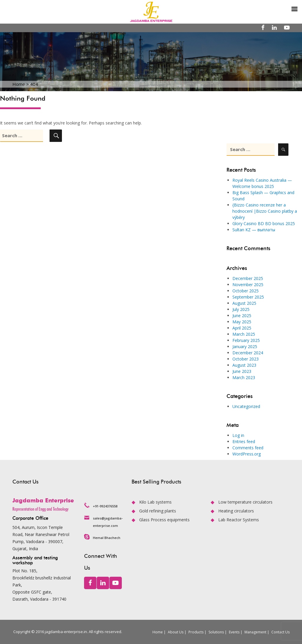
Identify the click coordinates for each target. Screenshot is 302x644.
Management (255, 632)
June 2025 (242, 316)
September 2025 (248, 297)
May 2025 (242, 322)
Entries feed (244, 441)
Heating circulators (236, 511)
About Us (176, 632)
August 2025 (244, 303)
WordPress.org (247, 454)
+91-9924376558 (105, 506)
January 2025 (245, 346)
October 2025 (246, 291)
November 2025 (248, 285)
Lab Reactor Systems (239, 520)
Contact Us (280, 632)
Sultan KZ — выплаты (254, 230)
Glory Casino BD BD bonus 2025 (264, 223)
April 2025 (242, 328)
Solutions (216, 632)
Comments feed (248, 448)
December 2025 (248, 278)
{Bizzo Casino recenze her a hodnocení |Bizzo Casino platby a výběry (265, 211)
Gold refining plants (158, 511)
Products (196, 632)
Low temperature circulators (245, 502)
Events (234, 632)
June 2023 (242, 371)
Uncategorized (246, 406)
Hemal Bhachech (107, 538)
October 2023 (246, 359)
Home (158, 632)
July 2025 (241, 309)
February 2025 (246, 340)
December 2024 (248, 353)
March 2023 (244, 377)
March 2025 (244, 334)
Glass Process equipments (164, 520)
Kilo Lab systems (155, 502)
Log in (238, 435)
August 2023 (244, 365)
